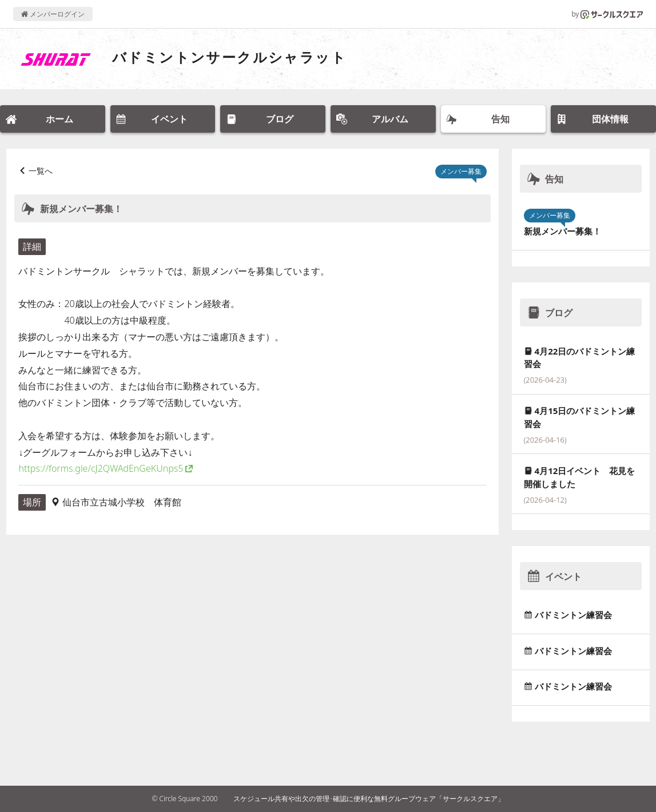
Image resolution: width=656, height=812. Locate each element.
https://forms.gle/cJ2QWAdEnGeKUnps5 (101, 468)
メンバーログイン (53, 14)
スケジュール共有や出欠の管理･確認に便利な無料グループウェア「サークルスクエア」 (369, 799)
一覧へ (41, 171)
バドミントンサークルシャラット (229, 57)
